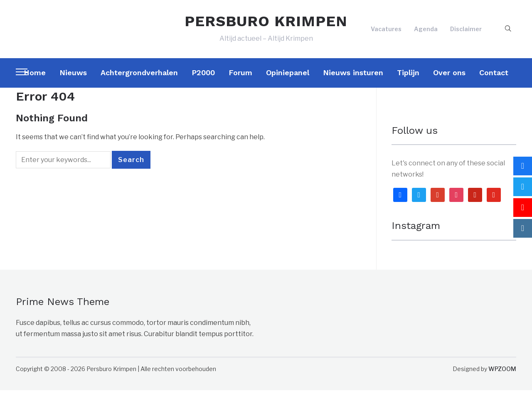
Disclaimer (466, 32)
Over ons (449, 78)
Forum (240, 78)
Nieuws (73, 78)
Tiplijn (408, 78)
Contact (494, 78)
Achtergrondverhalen (139, 78)
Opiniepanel (288, 78)
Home (35, 78)
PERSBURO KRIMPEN (266, 24)
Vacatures (386, 32)
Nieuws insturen (353, 78)
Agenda (426, 32)
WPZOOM (502, 374)
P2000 (203, 78)
